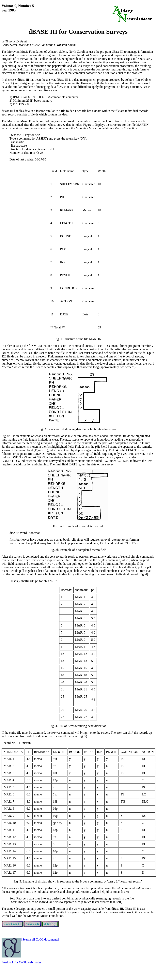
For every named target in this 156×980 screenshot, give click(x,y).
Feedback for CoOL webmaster (21, 962)
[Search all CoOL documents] (40, 939)
